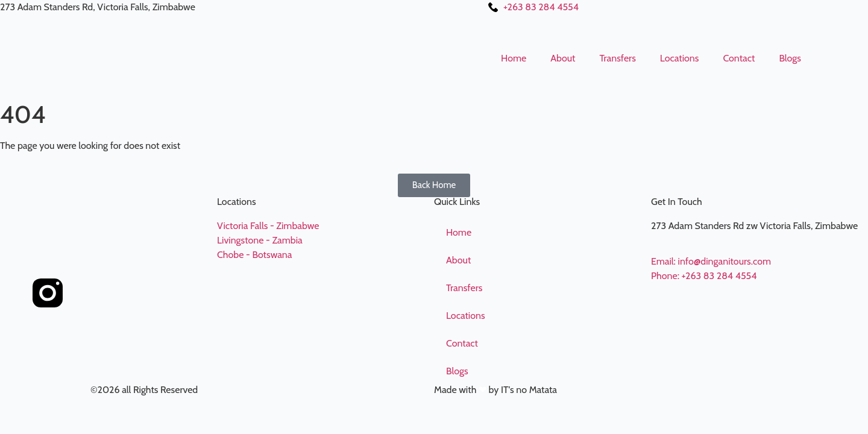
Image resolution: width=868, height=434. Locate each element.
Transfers (617, 58)
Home (514, 58)
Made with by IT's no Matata (495, 390)
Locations (680, 58)
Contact (739, 58)
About (563, 58)
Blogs (790, 58)
